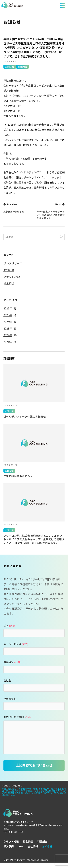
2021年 (8, 342)
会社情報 (33, 852)
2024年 (8, 322)
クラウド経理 (12, 277)
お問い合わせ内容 (17, 717)
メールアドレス (16, 644)
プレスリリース (13, 263)
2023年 (8, 328)
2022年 (8, 335)
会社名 (7, 680)
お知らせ (10, 67)
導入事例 (9, 852)
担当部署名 (10, 699)
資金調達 (22, 67)
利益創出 (42, 847)
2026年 (8, 308)
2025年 (8, 315)
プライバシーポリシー (14, 865)
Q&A (21, 852)
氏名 (9, 626)
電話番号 (12, 662)
